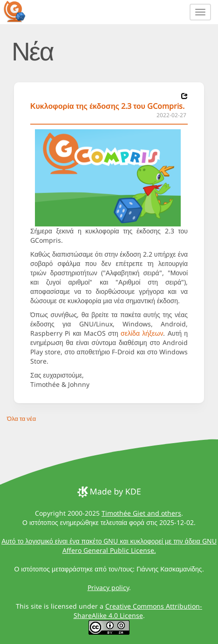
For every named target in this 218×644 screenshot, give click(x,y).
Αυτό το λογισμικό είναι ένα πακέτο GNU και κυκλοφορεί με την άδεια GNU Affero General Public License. (109, 546)
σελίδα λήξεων (142, 333)
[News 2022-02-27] (184, 96)
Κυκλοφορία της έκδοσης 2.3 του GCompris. (107, 106)
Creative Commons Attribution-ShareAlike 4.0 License (138, 611)
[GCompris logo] (20, 11)
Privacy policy (108, 588)
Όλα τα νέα (21, 418)
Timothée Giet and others (141, 513)
